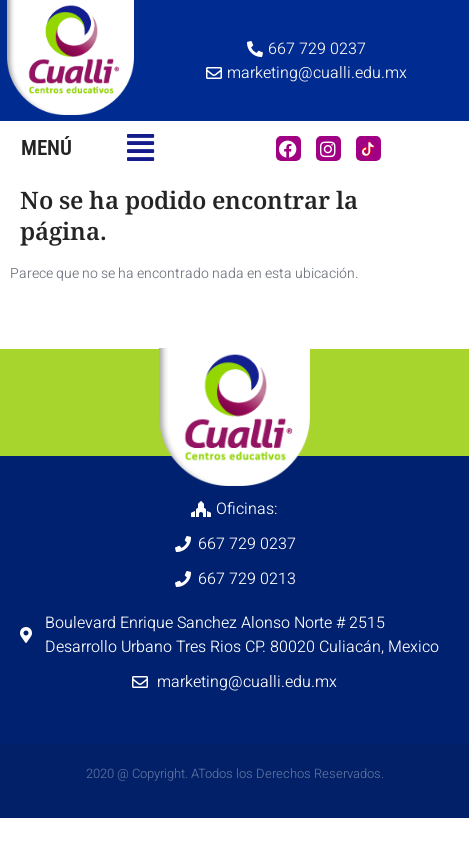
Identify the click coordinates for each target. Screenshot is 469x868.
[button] (140, 148)
